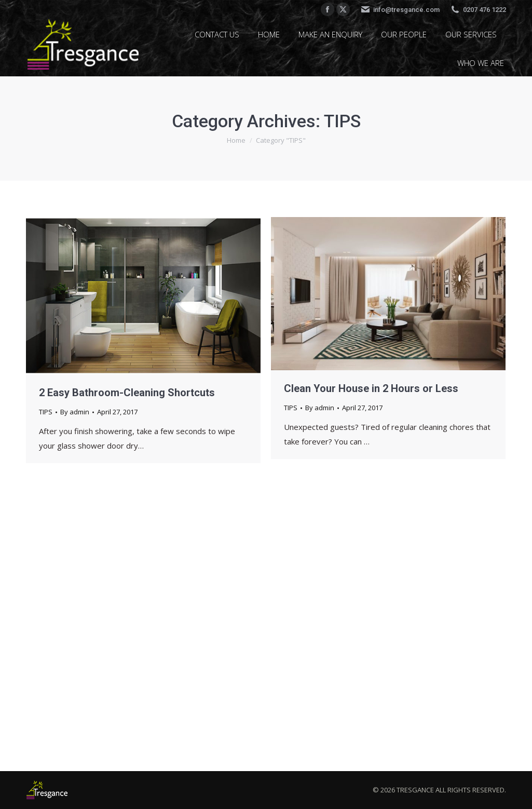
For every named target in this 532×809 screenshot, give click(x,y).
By (75, 412)
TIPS (46, 412)
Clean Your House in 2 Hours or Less (371, 388)
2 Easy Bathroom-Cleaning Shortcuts (127, 393)
